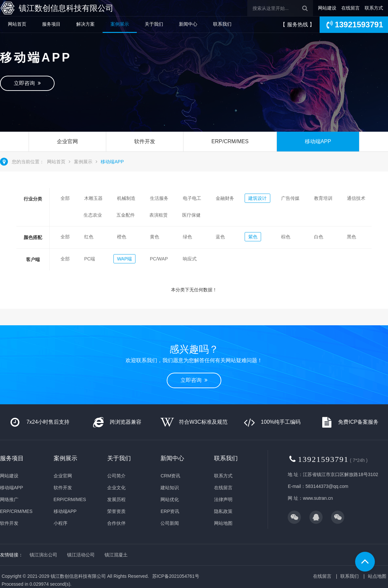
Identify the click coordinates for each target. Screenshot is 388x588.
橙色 (122, 237)
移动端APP (318, 141)
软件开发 (145, 141)
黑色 (352, 237)
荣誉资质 (116, 511)
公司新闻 (170, 523)
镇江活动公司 (81, 555)
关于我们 (154, 24)
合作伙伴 (116, 523)
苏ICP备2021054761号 (176, 576)
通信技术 (356, 198)
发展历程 (116, 499)
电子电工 (192, 198)
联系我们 (222, 24)
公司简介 (116, 476)
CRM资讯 (170, 476)
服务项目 (51, 24)
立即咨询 (27, 83)
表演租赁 (158, 215)
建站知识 (170, 488)
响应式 (190, 259)
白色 (319, 237)
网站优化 (170, 499)
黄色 (155, 237)
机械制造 (126, 198)
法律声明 (223, 499)
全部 (65, 198)
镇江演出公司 (43, 555)
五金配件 (126, 215)
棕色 (286, 237)
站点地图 (377, 576)
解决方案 (85, 24)
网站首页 (17, 24)
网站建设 (327, 8)
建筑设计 (257, 198)
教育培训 (323, 198)
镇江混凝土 (116, 555)
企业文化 (116, 488)
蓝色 (220, 237)
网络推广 (9, 499)
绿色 (187, 237)
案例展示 (120, 24)
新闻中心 (188, 24)
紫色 (253, 237)
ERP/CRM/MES (230, 141)
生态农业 (93, 215)
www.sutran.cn (318, 498)
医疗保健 (191, 215)
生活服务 (159, 198)
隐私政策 (223, 511)
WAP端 (124, 259)
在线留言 (351, 8)
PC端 (90, 259)
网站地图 (223, 523)
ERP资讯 (170, 511)
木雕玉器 (93, 198)
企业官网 (67, 141)
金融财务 (225, 198)
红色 (89, 237)
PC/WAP (159, 259)
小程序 (61, 523)
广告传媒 (290, 198)
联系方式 (374, 8)
